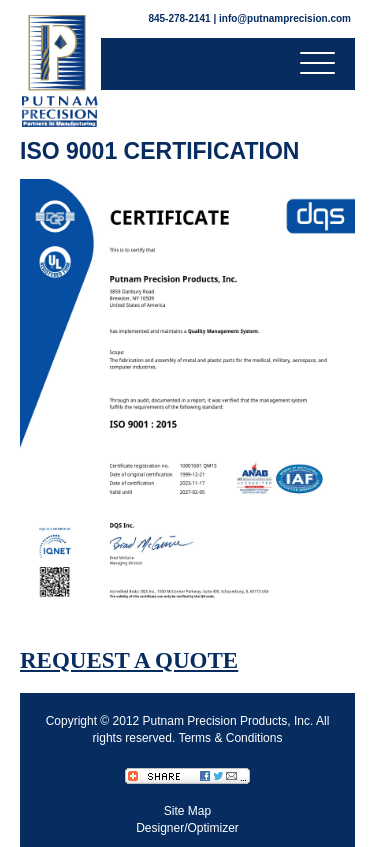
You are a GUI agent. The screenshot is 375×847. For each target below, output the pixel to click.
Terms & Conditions (230, 738)
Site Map (187, 811)
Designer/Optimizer (187, 828)
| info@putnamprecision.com (282, 18)
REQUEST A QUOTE (129, 660)
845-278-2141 (179, 18)
